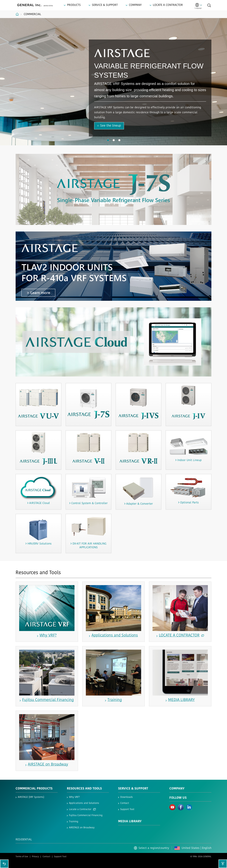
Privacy (35, 857)
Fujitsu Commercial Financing (86, 815)
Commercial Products (34, 789)
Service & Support (133, 789)
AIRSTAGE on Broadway (82, 828)
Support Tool (127, 809)
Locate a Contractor (82, 809)
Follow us (178, 798)
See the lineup (111, 126)
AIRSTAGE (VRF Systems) (31, 797)
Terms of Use (22, 857)
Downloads (127, 797)
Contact (125, 803)
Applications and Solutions (84, 803)
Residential (24, 840)
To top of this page (223, 864)
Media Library (130, 821)
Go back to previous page (4, 864)
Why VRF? (74, 797)
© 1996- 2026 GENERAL (201, 857)
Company (177, 789)
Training (74, 822)
